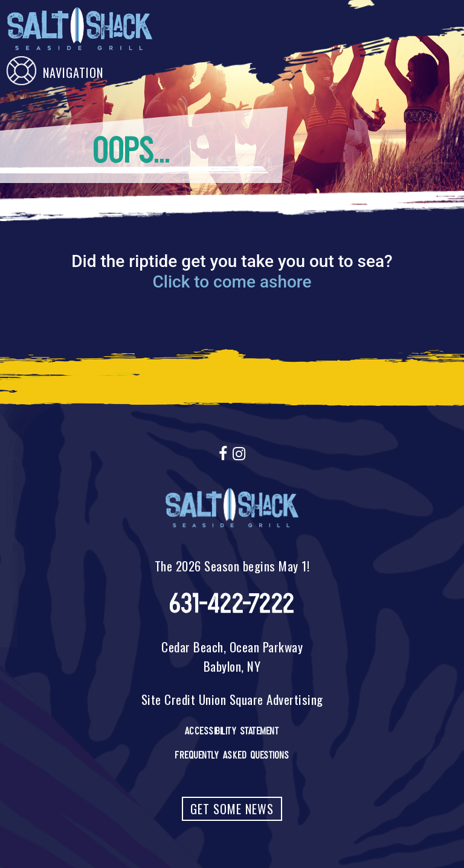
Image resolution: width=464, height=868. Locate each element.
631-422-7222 (232, 604)
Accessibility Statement (232, 731)
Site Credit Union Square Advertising (232, 699)
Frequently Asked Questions (232, 755)
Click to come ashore (232, 282)
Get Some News (232, 809)
